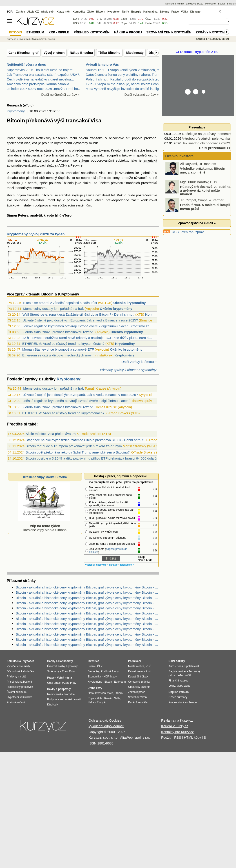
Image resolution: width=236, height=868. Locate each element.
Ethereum (35, 32)
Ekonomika (94, 677)
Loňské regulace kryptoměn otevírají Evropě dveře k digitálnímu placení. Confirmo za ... (88, 326)
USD (76, 23)
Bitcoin (101, 12)
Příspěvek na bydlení (19, 682)
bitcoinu (16, 150)
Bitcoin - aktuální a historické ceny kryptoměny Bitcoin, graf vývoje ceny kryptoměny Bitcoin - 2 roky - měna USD (87, 629)
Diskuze (195, 12)
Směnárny (53, 671)
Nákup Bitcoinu (81, 53)
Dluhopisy (94, 671)
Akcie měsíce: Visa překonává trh (51, 434)
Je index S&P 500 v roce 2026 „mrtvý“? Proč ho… (44, 89)
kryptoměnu (63, 143)
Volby (172, 686)
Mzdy (114, 677)
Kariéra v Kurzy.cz (175, 726)
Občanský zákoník (139, 687)
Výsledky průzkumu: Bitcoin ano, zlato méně (203, 170)
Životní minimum (17, 692)
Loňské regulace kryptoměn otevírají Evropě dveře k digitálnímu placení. (76, 401)
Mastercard (41, 160)
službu (87, 183)
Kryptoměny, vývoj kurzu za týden (36, 234)
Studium (232, 4)
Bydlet (222, 4)
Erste (149, 23)
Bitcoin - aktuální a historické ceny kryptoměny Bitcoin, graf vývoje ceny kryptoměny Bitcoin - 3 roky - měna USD (87, 634)
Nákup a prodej (128, 32)
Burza (91, 666)
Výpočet (28, 661)
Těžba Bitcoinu (109, 53)
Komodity (79, 12)
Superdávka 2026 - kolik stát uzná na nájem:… (42, 70)
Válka (184, 12)
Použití (166, 737)
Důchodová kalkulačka (20, 671)
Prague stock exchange (183, 702)
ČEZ (148, 19)
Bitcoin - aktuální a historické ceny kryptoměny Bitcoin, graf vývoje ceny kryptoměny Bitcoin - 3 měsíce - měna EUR (87, 613)
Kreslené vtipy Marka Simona (45, 477)
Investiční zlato (104, 693)
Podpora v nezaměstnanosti (64, 699)
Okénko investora (179, 156)
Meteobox (211, 4)
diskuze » (114, 565)
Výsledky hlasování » (97, 565)
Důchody (52, 705)
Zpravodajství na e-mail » (197, 223)
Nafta (117, 698)
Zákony (164, 12)
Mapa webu (183, 686)
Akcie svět (48, 12)
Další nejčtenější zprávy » (61, 94)
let (113, 195)
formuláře (142, 702)
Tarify (125, 12)
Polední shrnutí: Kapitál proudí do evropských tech (124, 79)
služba (52, 165)
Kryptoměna (120, 150)
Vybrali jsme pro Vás (102, 64)
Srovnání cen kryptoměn (169, 32)
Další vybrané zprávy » (141, 94)
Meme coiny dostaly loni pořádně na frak (53, 309)
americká (150, 160)
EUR (76, 19)
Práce (175, 12)
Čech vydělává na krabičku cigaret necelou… (40, 79)
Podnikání (135, 661)
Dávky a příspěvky (59, 689)
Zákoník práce (137, 692)
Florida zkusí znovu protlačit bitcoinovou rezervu (58, 332)
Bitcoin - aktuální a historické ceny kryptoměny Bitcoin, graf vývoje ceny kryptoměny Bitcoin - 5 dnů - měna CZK (87, 619)
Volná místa (64, 678)
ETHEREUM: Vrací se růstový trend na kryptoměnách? (63, 344)
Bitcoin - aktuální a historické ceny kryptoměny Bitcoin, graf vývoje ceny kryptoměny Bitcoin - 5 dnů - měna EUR (87, 592)
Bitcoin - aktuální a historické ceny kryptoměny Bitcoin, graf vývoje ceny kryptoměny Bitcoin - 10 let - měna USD (87, 639)
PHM (99, 698)
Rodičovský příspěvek (20, 687)
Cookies (115, 720)
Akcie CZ (33, 12)
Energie (136, 12)
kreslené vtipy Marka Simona (44, 526)
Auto (171, 666)
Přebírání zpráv (192, 232)
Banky (51, 661)
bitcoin (69, 183)
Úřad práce (54, 683)
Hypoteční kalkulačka (19, 697)
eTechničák (185, 675)
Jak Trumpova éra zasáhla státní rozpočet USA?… (45, 75)
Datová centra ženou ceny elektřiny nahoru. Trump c (125, 75)
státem (84, 160)
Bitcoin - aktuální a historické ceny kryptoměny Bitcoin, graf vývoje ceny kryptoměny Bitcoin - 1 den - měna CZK (87, 603)
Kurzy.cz (11, 39)
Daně (131, 702)
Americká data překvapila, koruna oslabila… (40, 84)
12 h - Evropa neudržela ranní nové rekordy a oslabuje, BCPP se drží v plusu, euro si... (87, 338)
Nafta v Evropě (97, 702)
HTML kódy (192, 737)
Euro (65, 671)
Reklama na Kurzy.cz (177, 720)
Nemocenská (55, 694)
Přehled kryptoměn (92, 32)
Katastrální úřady (138, 677)
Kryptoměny (16, 111)
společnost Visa (19, 143)
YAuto (200, 4)
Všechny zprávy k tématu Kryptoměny (128, 370)
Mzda (65, 683)
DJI (99, 23)
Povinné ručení (16, 702)
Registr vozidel (177, 671)
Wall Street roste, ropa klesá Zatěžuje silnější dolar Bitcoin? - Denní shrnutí (78, 314)
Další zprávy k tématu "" (139, 362)
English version (179, 692)
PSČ (149, 666)
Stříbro (118, 693)
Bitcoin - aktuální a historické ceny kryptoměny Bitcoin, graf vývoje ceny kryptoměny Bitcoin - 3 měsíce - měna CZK (87, 587)
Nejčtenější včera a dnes (26, 64)
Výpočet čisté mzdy (18, 666)
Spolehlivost (192, 666)
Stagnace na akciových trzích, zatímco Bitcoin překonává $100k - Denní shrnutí (85, 440)
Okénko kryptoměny (129, 303)
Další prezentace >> (215, 148)
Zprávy (21, 12)
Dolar (72, 671)
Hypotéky (114, 12)
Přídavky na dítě (17, 677)
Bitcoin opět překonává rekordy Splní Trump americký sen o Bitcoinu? (78, 452)
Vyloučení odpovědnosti (106, 726)
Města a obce (136, 666)
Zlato (124, 19)
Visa (26, 160)
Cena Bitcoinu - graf (23, 53)
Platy (73, 683)
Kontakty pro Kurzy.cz (177, 732)
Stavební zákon (137, 697)
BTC (99, 19)
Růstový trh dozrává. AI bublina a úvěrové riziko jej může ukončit (205, 190)
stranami (40, 188)
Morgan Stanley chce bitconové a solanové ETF (58, 349)
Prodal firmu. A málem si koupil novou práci (205, 207)
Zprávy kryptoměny (214, 32)
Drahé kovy (95, 688)
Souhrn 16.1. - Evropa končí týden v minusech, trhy (124, 70)
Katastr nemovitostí (140, 671)
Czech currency (178, 697)
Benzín (108, 698)
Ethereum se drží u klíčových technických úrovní (58, 355)
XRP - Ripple (59, 32)
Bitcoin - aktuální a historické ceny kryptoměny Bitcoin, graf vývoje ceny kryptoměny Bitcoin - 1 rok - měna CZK (87, 624)
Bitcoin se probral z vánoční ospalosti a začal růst (60, 303)
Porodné (70, 694)
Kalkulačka (150, 12)
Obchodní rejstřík (175, 4)
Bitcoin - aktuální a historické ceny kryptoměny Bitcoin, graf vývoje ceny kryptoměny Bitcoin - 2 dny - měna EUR (87, 645)
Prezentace (197, 127)
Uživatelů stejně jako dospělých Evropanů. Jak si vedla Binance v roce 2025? (80, 320)
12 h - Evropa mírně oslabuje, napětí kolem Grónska (125, 84)
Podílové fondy (110, 671)
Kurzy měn (63, 12)
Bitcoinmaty (135, 53)
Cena (180, 666)
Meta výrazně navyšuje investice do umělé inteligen (124, 89)
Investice (24, 39)
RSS (175, 232)
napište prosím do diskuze (108, 550)
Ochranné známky (139, 682)
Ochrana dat (98, 720)
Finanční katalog (178, 681)
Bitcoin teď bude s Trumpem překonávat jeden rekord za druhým (74, 446)
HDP (106, 677)
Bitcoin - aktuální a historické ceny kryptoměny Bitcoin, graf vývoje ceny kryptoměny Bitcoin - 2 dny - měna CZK (87, 608)
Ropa (124, 23)
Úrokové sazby (56, 666)
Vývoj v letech (54, 53)
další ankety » (127, 565)
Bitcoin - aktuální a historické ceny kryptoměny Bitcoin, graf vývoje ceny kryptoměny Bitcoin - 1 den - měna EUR (87, 598)
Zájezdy (190, 4)
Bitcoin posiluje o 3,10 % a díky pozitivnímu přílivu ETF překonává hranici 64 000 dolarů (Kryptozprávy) (103, 458)
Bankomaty (66, 661)
